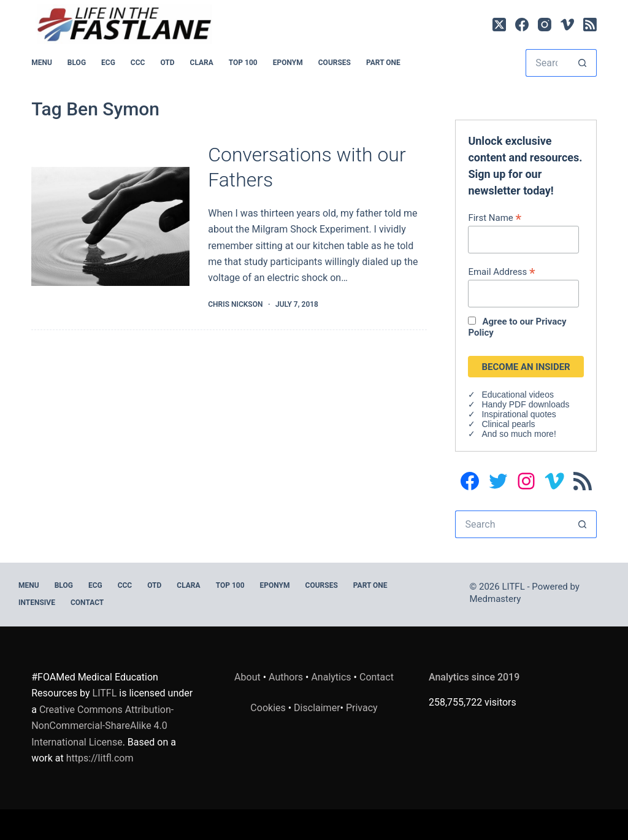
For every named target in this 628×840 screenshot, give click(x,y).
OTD (167, 63)
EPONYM (288, 63)
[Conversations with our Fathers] (110, 226)
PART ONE (383, 63)
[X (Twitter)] (499, 25)
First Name (495, 218)
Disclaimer (317, 708)
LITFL (105, 693)
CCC (138, 63)
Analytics (331, 677)
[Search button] (583, 63)
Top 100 (243, 63)
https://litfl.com (100, 758)
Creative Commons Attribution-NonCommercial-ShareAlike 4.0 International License (102, 726)
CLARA (202, 63)
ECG (108, 63)
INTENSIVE (37, 603)
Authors (286, 677)
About (247, 677)
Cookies (269, 708)
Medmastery (496, 599)
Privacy (362, 708)
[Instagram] (545, 25)
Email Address (501, 272)
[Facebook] (522, 25)
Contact (87, 603)
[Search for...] (547, 63)
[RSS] (590, 25)
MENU (42, 63)
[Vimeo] (567, 25)
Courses (335, 63)
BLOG (77, 63)
